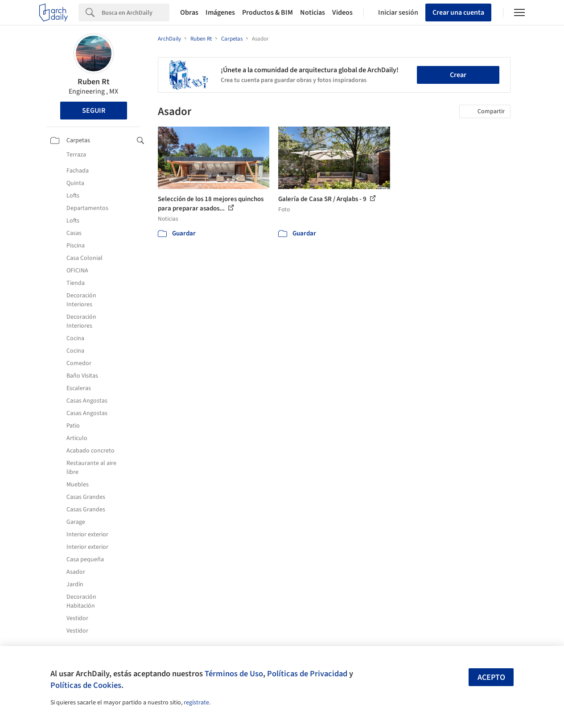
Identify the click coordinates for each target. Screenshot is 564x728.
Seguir (94, 111)
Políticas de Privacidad (307, 674)
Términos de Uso (234, 674)
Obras (189, 12)
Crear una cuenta (458, 12)
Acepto (491, 677)
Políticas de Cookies (86, 685)
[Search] (136, 12)
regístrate (196, 703)
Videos (342, 12)
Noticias (313, 12)
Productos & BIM (268, 12)
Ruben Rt (94, 82)
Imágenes (220, 12)
